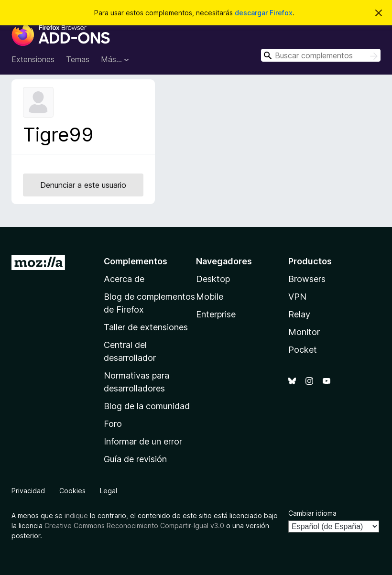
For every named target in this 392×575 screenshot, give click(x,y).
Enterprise (216, 314)
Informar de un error (143, 441)
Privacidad (28, 491)
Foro (113, 424)
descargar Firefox (264, 13)
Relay (299, 314)
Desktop (213, 279)
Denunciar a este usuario (83, 185)
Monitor (304, 332)
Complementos (136, 261)
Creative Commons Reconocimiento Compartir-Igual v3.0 (134, 526)
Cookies (72, 491)
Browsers (307, 279)
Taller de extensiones (146, 327)
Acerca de (124, 279)
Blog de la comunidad (147, 406)
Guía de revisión (135, 459)
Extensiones (33, 59)
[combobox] (321, 55)
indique (76, 515)
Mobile (210, 297)
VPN (297, 297)
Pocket (303, 350)
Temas (78, 59)
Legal (109, 491)
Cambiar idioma (312, 513)
